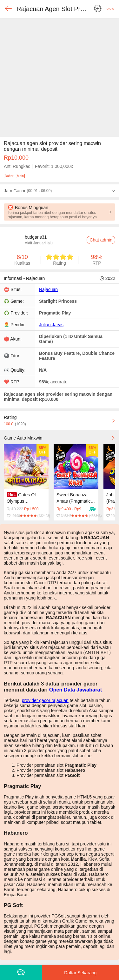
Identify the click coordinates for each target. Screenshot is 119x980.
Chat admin (101, 240)
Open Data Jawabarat (76, 690)
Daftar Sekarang (80, 973)
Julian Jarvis (51, 325)
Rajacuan (48, 289)
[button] (110, 9)
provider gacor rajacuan (45, 700)
